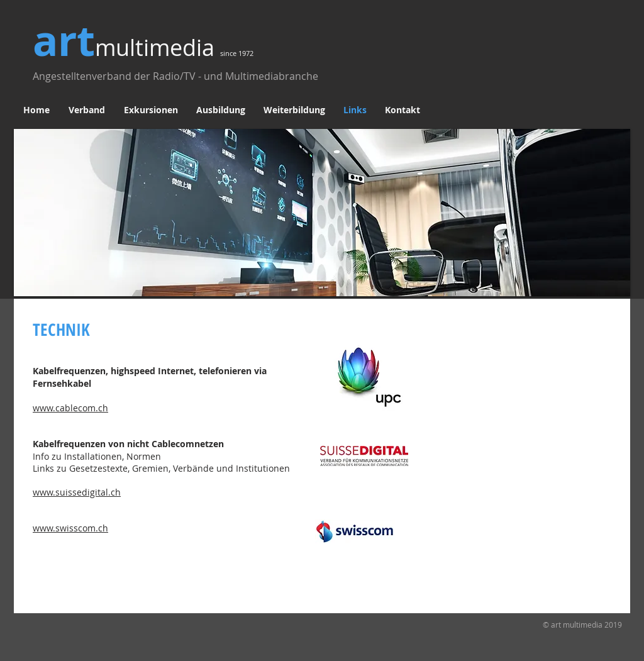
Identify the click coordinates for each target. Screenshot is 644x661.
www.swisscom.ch (70, 528)
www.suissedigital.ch (77, 492)
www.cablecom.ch (70, 408)
